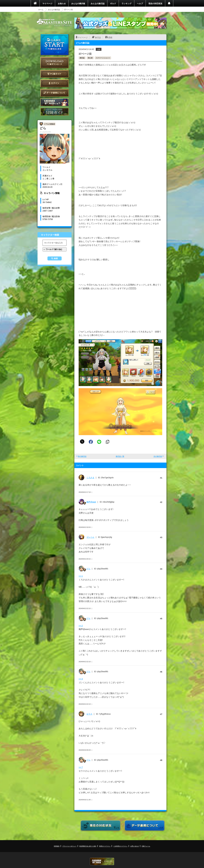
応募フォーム (146, 846)
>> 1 (81, 576)
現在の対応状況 (155, 3)
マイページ (47, 3)
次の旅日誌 (158, 456)
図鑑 (110, 37)
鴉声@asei (91, 502)
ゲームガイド (55, 112)
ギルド (113, 3)
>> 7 (81, 767)
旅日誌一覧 (120, 456)
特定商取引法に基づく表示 (88, 846)
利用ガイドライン (105, 846)
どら (88, 569)
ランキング (127, 3)
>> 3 (81, 679)
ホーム (41, 9)
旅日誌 (98, 37)
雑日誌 (82, 58)
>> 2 (81, 626)
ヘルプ (140, 3)
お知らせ (62, 3)
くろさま (90, 477)
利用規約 (57, 846)
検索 (56, 258)
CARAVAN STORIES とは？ (55, 102)
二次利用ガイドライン (120, 846)
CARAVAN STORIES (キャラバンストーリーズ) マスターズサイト (55, 22)
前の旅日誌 (82, 456)
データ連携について (55, 93)
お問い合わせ (135, 846)
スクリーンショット (103, 58)
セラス (89, 714)
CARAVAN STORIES (102, 861)
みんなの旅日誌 (98, 3)
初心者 (90, 58)
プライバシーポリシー (69, 846)
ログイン (55, 83)
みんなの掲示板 (78, 3)
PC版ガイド (55, 74)
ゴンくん (90, 537)
